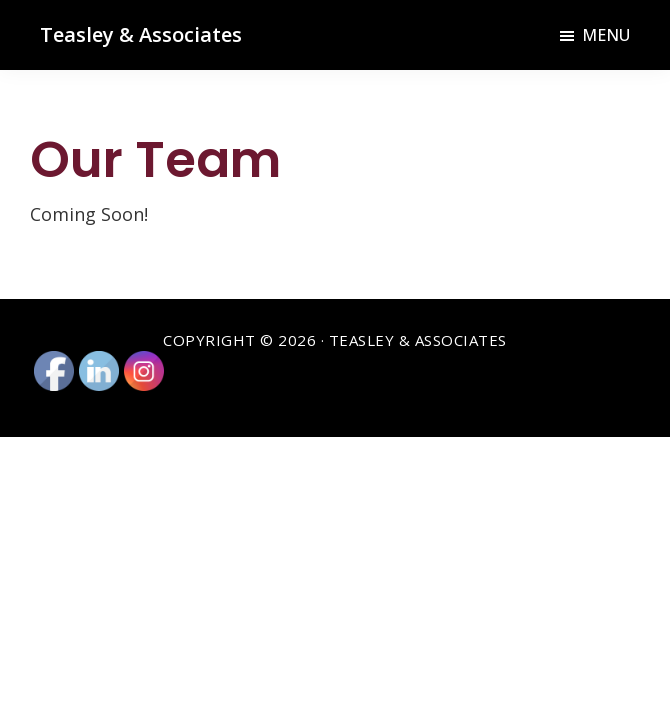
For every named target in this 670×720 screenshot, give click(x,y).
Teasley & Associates (141, 34)
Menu (606, 35)
